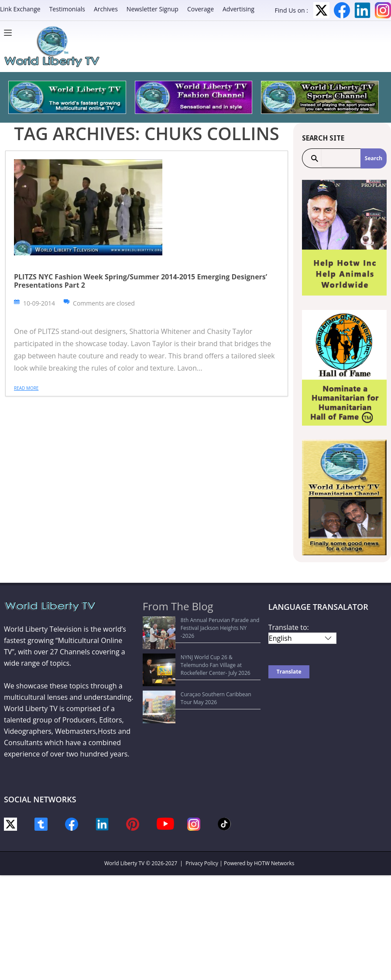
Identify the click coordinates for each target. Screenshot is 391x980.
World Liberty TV (124, 863)
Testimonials (67, 9)
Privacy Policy (202, 863)
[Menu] (10, 33)
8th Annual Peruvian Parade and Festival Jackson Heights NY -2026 (197, 624)
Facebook (342, 10)
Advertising (238, 9)
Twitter (321, 10)
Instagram (383, 10)
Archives (106, 9)
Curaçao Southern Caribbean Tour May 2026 (202, 662)
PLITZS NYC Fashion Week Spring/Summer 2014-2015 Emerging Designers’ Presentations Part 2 (141, 281)
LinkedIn (362, 10)
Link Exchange (20, 9)
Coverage (201, 9)
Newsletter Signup (153, 9)
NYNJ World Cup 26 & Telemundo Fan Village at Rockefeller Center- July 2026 (202, 645)
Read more (26, 388)
